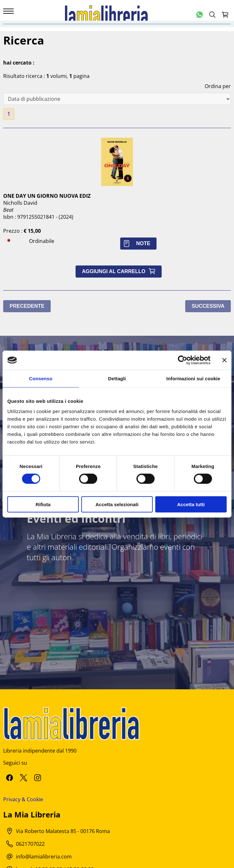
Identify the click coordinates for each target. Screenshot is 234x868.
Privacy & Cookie (23, 799)
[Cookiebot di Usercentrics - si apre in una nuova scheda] (183, 360)
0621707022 (30, 844)
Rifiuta (43, 504)
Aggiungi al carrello (120, 271)
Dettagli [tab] (117, 379)
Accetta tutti (191, 504)
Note (138, 243)
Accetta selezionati (117, 504)
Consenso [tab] (41, 379)
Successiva (208, 306)
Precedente (27, 306)
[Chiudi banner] (224, 360)
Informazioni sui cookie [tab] (193, 379)
